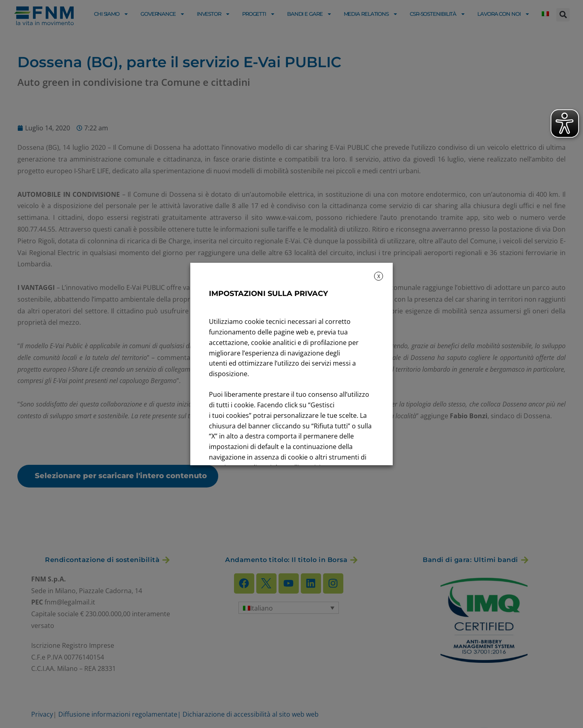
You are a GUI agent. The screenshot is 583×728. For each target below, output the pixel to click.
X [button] (379, 276)
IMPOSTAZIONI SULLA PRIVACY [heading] (268, 294)
